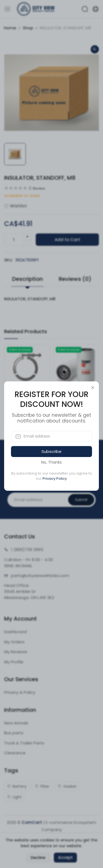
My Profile (14, 662)
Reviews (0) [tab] (75, 279)
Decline (38, 858)
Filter (42, 786)
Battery (17, 786)
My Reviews (16, 652)
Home (10, 28)
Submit (81, 500)
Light (14, 797)
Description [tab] (27, 279)
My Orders (14, 642)
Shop (28, 28)
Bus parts (14, 733)
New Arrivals (16, 723)
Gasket (67, 786)
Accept (65, 857)
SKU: (8, 260)
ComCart (32, 822)
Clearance (15, 753)
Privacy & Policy (20, 692)
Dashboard (15, 632)
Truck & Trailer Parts (24, 743)
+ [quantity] (27, 237)
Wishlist (16, 206)
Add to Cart (67, 240)
